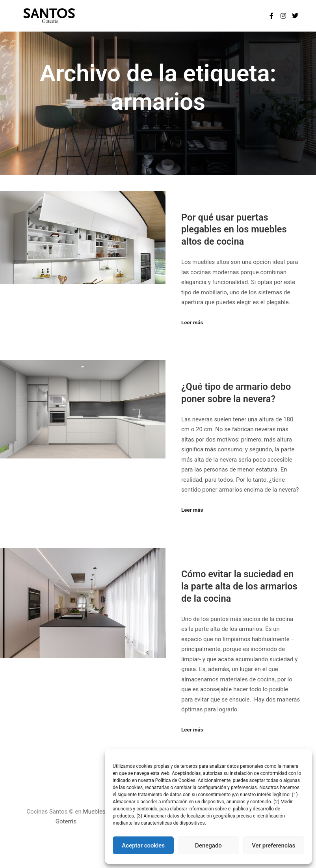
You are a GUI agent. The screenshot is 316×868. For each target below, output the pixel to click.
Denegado (208, 846)
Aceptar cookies (143, 846)
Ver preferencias (273, 846)
